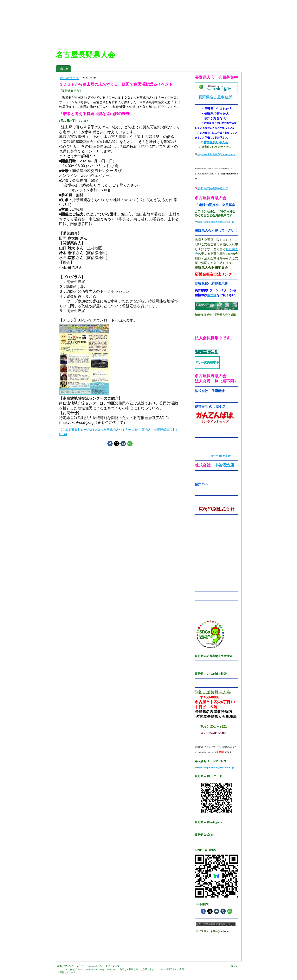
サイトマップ (112, 966)
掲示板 (212, 295)
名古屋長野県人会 (216, 142)
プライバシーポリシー (75, 966)
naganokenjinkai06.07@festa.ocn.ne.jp (216, 154)
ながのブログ (70, 78)
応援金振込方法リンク (213, 274)
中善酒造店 (224, 465)
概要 (60, 966)
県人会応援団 (228, 315)
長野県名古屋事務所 (215, 97)
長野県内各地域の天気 (213, 188)
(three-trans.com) (221, 456)
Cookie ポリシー (96, 966)
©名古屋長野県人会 (213, 692)
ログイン (235, 966)
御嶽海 (199, 315)
